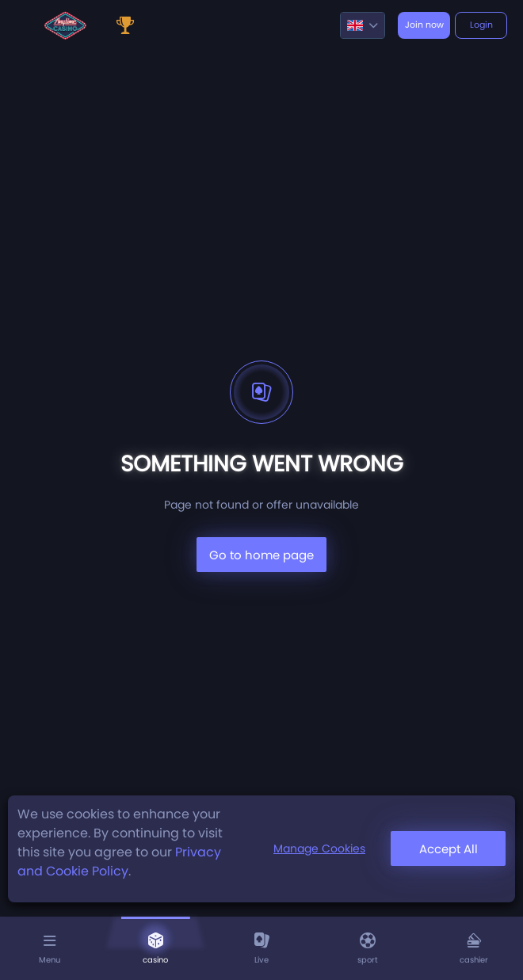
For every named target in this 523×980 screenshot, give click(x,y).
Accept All (449, 849)
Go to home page (261, 555)
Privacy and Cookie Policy (119, 862)
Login (481, 25)
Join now (424, 25)
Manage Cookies (319, 848)
